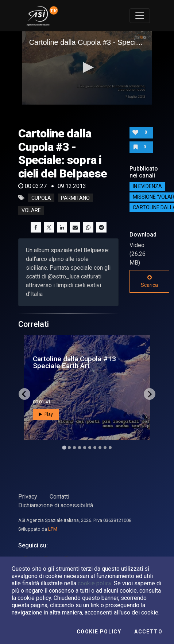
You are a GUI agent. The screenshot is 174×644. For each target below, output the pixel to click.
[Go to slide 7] (95, 448)
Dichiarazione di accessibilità (56, 505)
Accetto (148, 632)
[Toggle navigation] (140, 16)
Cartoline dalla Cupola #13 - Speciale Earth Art (77, 362)
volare (31, 210)
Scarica (149, 281)
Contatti (59, 497)
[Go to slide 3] (74, 448)
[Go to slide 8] (100, 448)
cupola (41, 198)
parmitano (75, 198)
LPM (53, 529)
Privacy (28, 497)
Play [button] (46, 414)
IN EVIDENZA (147, 186)
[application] (87, 68)
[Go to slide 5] (85, 448)
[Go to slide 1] (64, 448)
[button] (87, 67)
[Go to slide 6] (90, 448)
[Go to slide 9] (105, 448)
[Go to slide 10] (110, 448)
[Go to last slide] (24, 394)
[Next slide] (150, 394)
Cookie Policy (99, 632)
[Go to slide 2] (69, 448)
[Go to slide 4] (80, 448)
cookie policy (94, 583)
